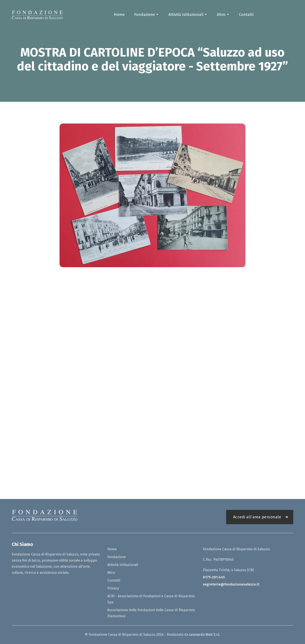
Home (119, 15)
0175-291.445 (214, 577)
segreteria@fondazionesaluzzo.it (231, 584)
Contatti (246, 15)
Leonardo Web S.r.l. (205, 635)
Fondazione (145, 15)
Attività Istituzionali (186, 15)
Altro (221, 15)
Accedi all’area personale (257, 517)
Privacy (113, 588)
